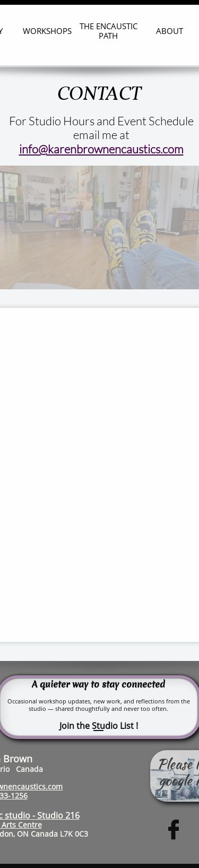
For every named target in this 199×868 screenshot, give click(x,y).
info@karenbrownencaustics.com (101, 149)
